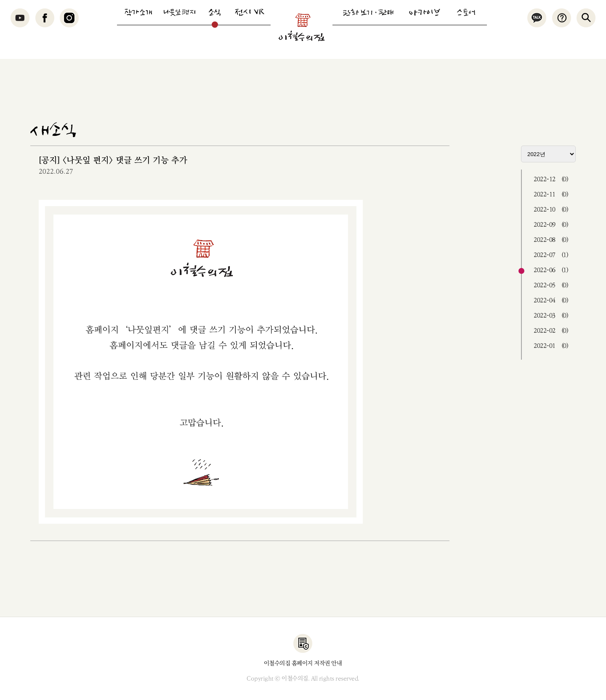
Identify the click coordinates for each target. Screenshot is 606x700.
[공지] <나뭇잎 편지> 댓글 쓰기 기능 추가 (113, 160)
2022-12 (551, 179)
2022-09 (551, 225)
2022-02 (551, 331)
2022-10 (551, 210)
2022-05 (551, 285)
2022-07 (551, 255)
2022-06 (551, 270)
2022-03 (551, 316)
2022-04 (551, 301)
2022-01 (551, 346)
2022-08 (551, 240)
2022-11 (551, 195)
